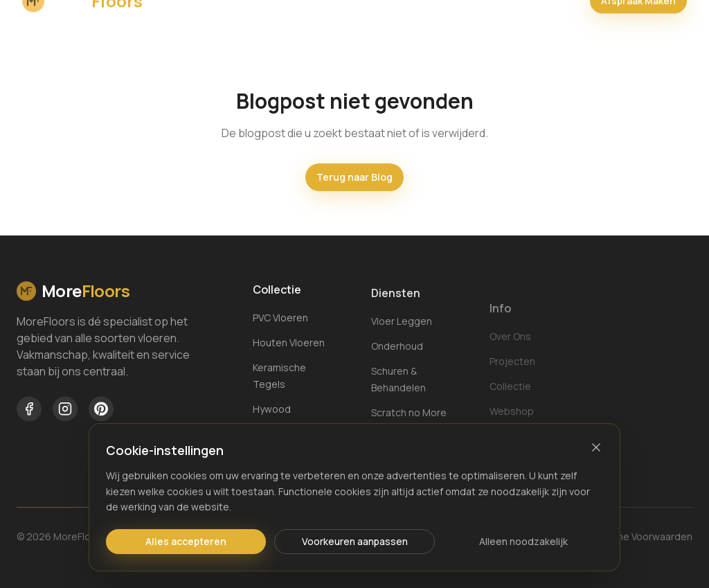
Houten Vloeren (289, 345)
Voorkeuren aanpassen (355, 541)
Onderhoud (397, 358)
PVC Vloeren (280, 320)
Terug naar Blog (354, 177)
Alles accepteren (186, 541)
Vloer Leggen (402, 333)
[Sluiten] (596, 447)
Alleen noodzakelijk (523, 541)
